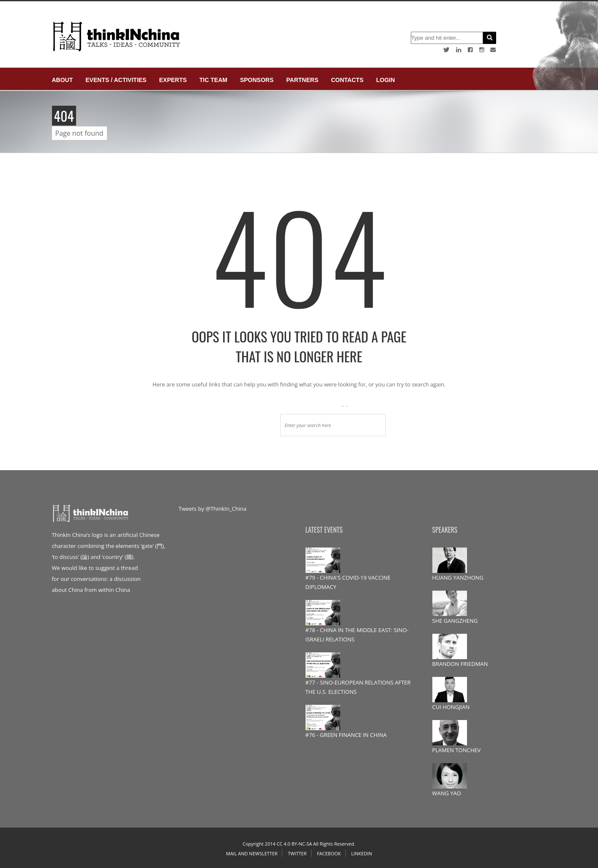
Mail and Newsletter (252, 853)
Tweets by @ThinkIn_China (213, 509)
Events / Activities (116, 80)
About (63, 80)
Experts (173, 80)
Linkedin (362, 853)
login (385, 80)
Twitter (297, 853)
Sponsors (257, 80)
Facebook (329, 853)
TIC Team (213, 80)
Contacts (347, 80)
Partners (302, 80)
